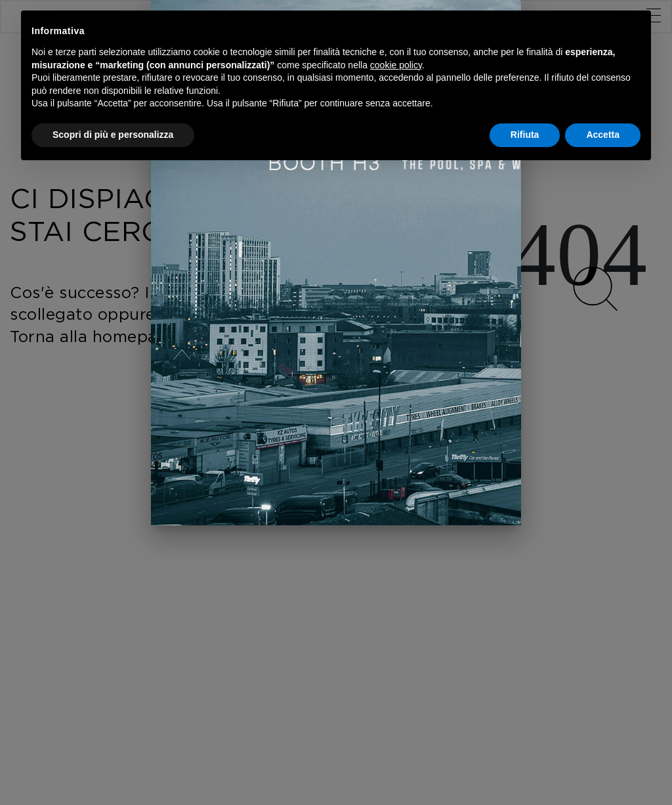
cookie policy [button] (396, 65)
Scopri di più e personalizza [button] (113, 135)
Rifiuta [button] (525, 135)
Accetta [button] (603, 135)
